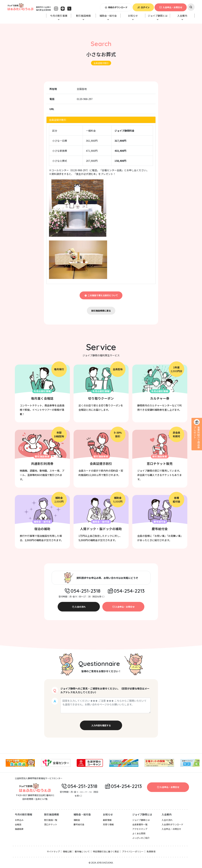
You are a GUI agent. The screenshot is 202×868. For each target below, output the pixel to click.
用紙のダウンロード (116, 7)
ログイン (143, 7)
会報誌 (18, 824)
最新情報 (107, 820)
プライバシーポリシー (133, 851)
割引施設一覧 (51, 820)
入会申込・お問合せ (171, 7)
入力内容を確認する (101, 725)
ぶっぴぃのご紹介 (141, 838)
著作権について (82, 851)
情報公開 (67, 851)
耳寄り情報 (108, 824)
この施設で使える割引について (101, 295)
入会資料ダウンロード (172, 824)
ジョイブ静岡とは (141, 820)
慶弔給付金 (79, 824)
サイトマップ (53, 851)
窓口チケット (51, 824)
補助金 (77, 820)
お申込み (19, 820)
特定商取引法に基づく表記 (106, 851)
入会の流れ (79, 607)
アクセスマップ (140, 829)
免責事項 (151, 851)
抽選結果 (19, 829)
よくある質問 (139, 833)
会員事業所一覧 (140, 824)
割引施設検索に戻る (101, 311)
